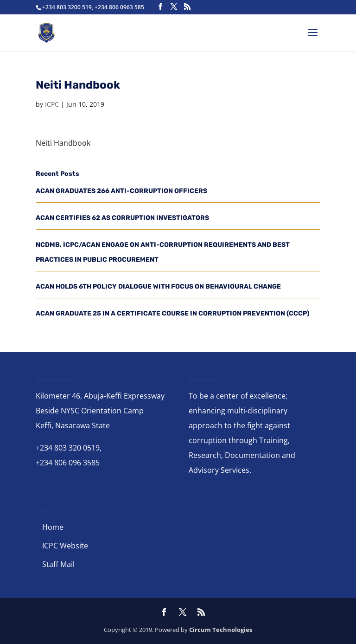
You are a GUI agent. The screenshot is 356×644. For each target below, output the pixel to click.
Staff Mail (58, 564)
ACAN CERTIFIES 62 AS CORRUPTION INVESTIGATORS (122, 218)
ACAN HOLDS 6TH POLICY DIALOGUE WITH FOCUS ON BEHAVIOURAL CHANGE (158, 287)
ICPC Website (65, 546)
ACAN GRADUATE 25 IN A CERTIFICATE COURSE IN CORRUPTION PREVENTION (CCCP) (172, 313)
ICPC (52, 104)
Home (53, 527)
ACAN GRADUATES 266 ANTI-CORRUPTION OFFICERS (121, 191)
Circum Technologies (221, 630)
